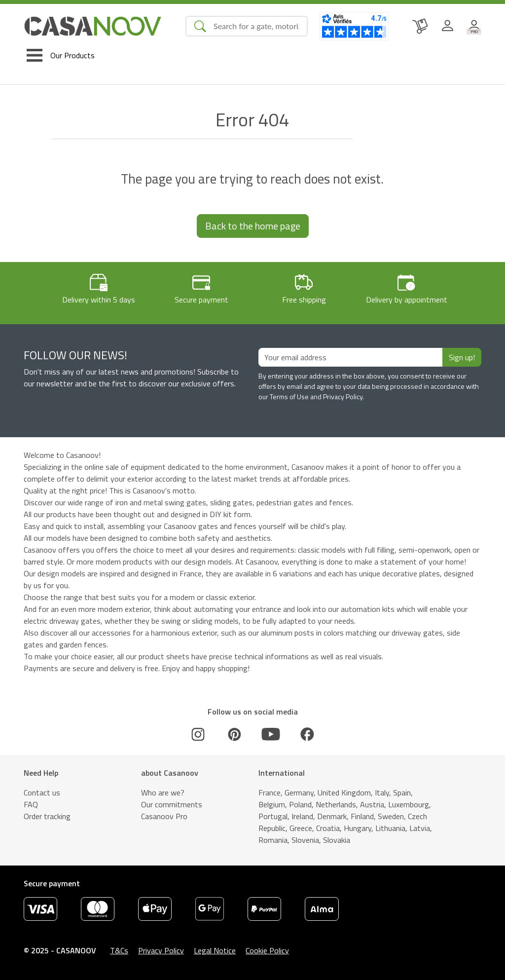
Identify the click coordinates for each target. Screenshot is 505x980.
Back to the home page (253, 226)
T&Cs (119, 950)
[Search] (256, 26)
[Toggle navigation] (61, 55)
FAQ (31, 804)
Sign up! (462, 357)
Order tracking (47, 816)
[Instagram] (198, 734)
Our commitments (172, 804)
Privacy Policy (161, 950)
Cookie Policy (267, 950)
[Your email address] (351, 357)
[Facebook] (307, 734)
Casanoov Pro (164, 816)
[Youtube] (271, 734)
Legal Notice (215, 950)
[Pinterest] (234, 734)
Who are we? (163, 792)
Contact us (42, 792)
